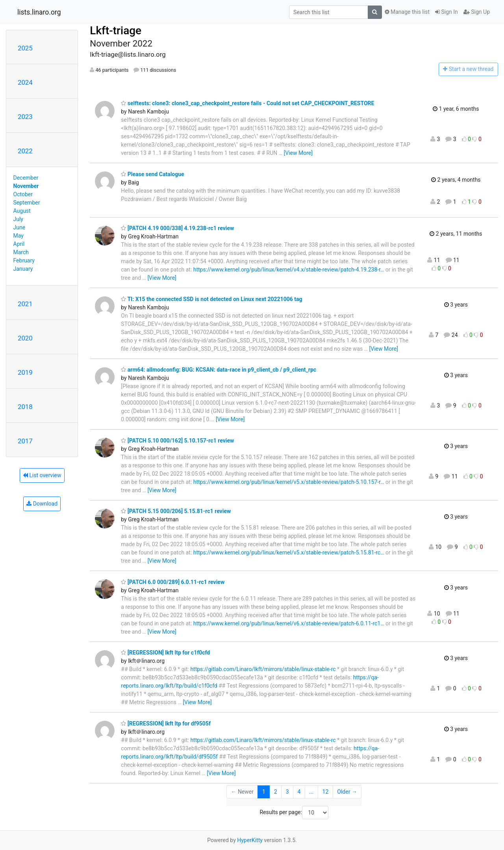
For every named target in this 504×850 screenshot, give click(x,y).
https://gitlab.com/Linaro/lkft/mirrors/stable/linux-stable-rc (263, 669)
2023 (25, 117)
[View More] (298, 153)
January (23, 269)
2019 (25, 372)
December (26, 178)
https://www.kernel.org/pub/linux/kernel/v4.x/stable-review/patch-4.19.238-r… (289, 270)
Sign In (447, 12)
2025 (25, 48)
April (19, 244)
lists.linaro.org (39, 12)
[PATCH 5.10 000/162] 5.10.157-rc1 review (177, 441)
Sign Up (477, 12)
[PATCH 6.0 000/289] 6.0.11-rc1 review (173, 582)
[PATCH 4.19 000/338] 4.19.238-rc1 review (177, 228)
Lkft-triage (116, 31)
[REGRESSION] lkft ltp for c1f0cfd (165, 653)
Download (42, 504)
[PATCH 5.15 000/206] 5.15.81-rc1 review (176, 511)
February (24, 260)
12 (326, 792)
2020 (25, 338)
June (19, 227)
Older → (347, 792)
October (23, 194)
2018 (25, 407)
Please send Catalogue (152, 174)
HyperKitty (250, 840)
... (311, 792)
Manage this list (407, 12)
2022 (25, 151)
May (19, 236)
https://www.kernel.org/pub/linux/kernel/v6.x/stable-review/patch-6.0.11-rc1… (289, 623)
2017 (25, 441)
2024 (25, 82)
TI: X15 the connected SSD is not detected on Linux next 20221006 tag (211, 299)
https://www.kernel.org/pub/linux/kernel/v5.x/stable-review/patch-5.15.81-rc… (289, 552)
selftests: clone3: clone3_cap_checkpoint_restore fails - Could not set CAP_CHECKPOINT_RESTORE (247, 103)
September (27, 203)
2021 (25, 304)
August (22, 211)
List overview (42, 475)
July (18, 219)
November (26, 186)
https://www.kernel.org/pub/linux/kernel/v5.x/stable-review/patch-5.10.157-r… (289, 482)
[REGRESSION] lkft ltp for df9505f (166, 724)
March (21, 252)
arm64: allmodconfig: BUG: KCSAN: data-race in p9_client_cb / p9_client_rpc (219, 370)
